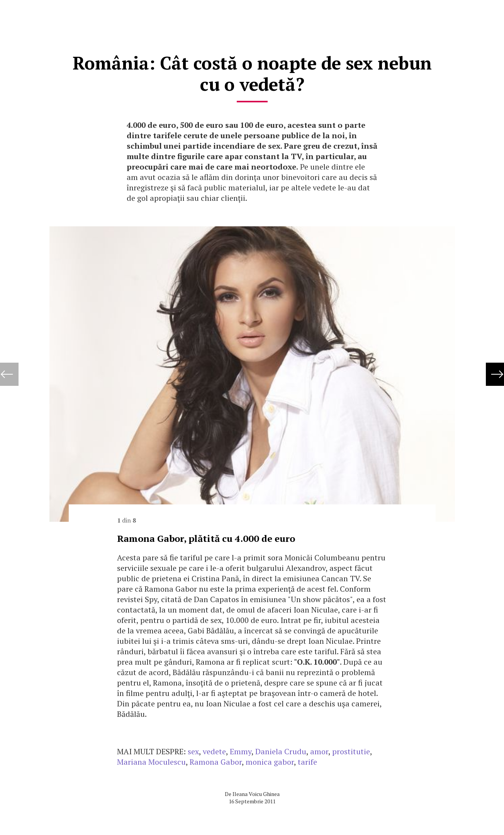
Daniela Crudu (281, 751)
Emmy (241, 751)
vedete (214, 751)
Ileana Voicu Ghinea (256, 794)
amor (319, 751)
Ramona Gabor (216, 762)
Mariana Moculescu (151, 762)
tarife (307, 762)
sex (193, 751)
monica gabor (270, 762)
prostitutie (351, 751)
